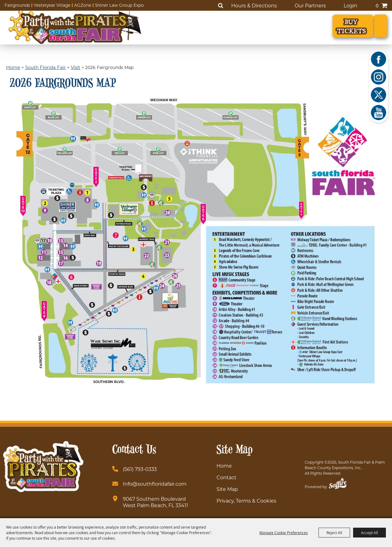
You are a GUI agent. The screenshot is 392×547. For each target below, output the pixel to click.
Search (221, 6)
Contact (226, 477)
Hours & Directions (254, 5)
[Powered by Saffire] (338, 484)
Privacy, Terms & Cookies (246, 501)
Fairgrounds (17, 5)
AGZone (83, 5)
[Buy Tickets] (360, 26)
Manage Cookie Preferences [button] (284, 533)
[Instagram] (379, 77)
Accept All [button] (369, 533)
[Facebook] (379, 59)
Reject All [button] (334, 533)
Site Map (227, 489)
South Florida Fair (45, 67)
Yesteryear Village (52, 5)
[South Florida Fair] (75, 27)
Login (351, 5)
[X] (379, 95)
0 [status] (377, 6)
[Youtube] (379, 113)
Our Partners (310, 5)
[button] (196, 242)
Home (13, 67)
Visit (75, 67)
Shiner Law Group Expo (119, 5)
